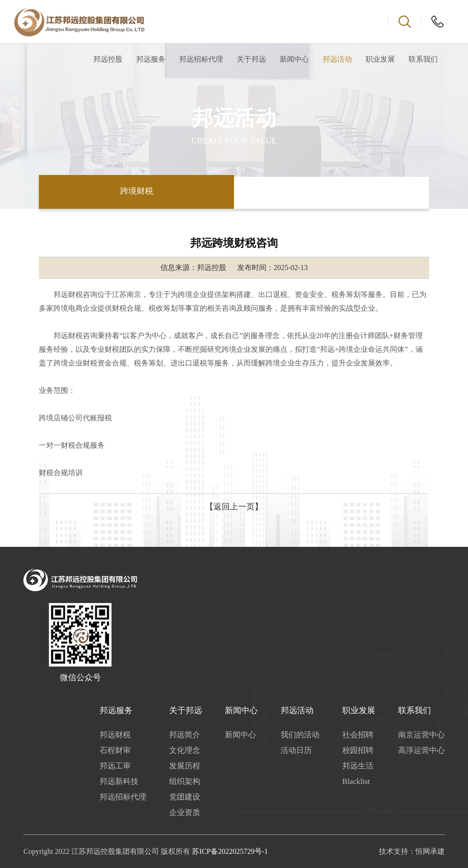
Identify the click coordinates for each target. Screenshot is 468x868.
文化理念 (185, 750)
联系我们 (423, 59)
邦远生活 (358, 766)
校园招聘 (358, 750)
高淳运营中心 (421, 750)
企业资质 (185, 812)
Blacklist (356, 781)
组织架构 (185, 781)
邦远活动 (337, 59)
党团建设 (185, 797)
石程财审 (115, 750)
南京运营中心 (421, 735)
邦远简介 (185, 735)
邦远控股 (108, 59)
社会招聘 (358, 735)
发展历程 (185, 766)
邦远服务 (151, 59)
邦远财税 (115, 735)
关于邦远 (251, 59)
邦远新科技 (119, 781)
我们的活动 (300, 735)
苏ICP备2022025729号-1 (230, 851)
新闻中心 (294, 59)
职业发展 (380, 59)
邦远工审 (115, 766)
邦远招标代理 (201, 59)
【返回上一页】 (234, 507)
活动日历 (296, 750)
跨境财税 (137, 191)
